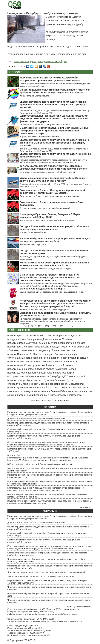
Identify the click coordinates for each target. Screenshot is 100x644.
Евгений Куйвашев (61, 391)
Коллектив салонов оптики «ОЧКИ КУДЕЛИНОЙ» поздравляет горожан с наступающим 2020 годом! (50, 79)
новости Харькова (82, 391)
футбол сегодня (56, 350)
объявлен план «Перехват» (33, 244)
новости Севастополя (71, 384)
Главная (36, 401)
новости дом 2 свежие (60, 365)
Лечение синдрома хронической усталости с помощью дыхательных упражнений (46, 572)
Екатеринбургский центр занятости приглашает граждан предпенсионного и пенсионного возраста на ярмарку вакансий (54, 105)
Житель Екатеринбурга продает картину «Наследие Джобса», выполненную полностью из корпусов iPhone (53, 167)
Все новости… (86, 507)
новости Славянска (18, 354)
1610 (47, 326)
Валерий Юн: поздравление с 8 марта (42, 289)
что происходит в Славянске (24, 376)
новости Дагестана (72, 335)
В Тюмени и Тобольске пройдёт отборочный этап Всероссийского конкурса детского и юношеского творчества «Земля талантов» (50, 277)
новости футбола (17, 373)
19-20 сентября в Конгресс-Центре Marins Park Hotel (45, 125)
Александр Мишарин (66, 354)
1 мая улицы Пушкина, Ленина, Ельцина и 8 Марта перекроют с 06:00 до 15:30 (50, 216)
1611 (40, 326)
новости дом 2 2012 (41, 335)
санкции (70, 350)
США (27, 365)
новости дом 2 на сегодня (22, 369)
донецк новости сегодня (36, 391)
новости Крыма (79, 388)
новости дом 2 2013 (19, 335)
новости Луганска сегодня (76, 347)
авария (55, 358)
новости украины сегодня (74, 358)
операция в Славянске (20, 384)
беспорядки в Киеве (45, 395)
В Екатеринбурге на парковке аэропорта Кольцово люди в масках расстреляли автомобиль (55, 240)
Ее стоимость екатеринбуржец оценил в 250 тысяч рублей (48, 172)
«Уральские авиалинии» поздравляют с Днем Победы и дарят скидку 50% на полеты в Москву (53, 179)
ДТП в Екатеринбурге (42, 354)
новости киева (16, 365)
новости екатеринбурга (20, 380)
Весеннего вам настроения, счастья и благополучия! (45, 208)
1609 (54, 326)
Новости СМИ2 (15, 455)
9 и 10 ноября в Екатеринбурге (34, 96)
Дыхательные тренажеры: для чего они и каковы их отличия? (37, 419)
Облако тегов (20, 330)
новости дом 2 (77, 376)
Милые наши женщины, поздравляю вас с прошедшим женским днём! (53, 292)
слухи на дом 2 (39, 365)
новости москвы (16, 362)
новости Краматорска (70, 395)
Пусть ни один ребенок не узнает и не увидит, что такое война (49, 196)
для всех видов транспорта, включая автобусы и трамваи (47, 220)
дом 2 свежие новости (46, 384)
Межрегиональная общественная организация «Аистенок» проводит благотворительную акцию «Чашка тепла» (55, 91)
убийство (13, 350)
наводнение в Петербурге (52, 61)
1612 (33, 326)
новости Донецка (17, 388)
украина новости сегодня (32, 350)
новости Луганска (44, 380)
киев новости (15, 391)
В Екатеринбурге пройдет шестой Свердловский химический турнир (40, 464)
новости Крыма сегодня (47, 347)
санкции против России (21, 395)
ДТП (66, 376)
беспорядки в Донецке (39, 339)
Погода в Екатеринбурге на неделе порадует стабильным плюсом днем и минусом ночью (54, 228)
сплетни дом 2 (16, 358)
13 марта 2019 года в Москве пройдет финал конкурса (46, 269)
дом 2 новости (62, 388)
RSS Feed (63, 401)
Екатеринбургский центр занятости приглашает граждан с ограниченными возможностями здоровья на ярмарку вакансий (55, 143)
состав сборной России (37, 358)
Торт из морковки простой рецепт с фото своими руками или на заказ (41, 576)
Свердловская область (40, 388)
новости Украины (62, 339)
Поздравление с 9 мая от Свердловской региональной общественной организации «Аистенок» (53, 191)
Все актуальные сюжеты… (80, 606)
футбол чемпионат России (61, 369)
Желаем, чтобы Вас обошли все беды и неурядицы (44, 310)
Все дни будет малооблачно (33, 232)
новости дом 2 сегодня (20, 347)
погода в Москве (17, 339)
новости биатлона (18, 343)
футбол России (37, 343)
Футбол (41, 369)
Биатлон (53, 343)
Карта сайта (49, 401)
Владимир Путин (64, 380)
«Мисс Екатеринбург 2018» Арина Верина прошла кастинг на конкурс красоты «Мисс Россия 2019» (54, 264)
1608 (61, 326)
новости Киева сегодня (39, 362)
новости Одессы (37, 373)
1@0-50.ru (47, 630)
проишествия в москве (65, 362)
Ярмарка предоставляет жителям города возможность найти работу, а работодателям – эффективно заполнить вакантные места (53, 161)
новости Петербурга (25, 61)
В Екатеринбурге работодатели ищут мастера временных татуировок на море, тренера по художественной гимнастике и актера (54, 131)
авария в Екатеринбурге (60, 373)
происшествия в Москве (72, 343)
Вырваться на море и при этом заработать (40, 137)
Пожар (57, 335)
